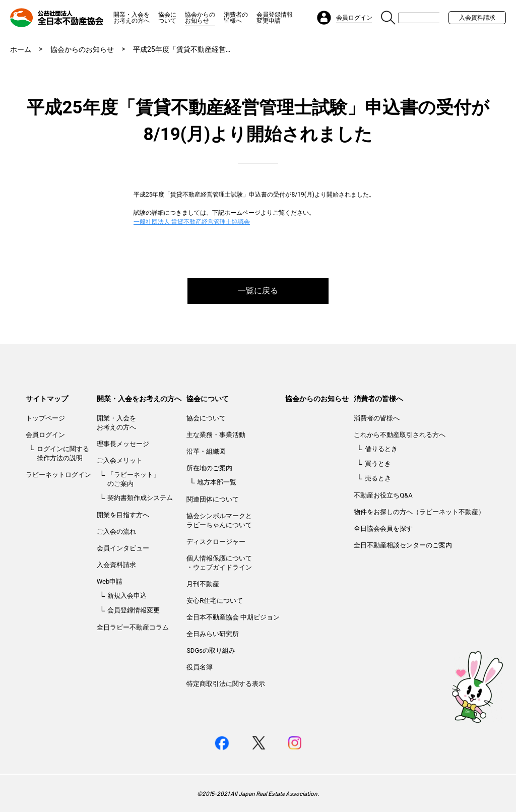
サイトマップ (47, 399)
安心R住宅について (215, 601)
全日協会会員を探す (383, 528)
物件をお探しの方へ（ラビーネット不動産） (419, 512)
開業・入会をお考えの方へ (132, 18)
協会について (167, 18)
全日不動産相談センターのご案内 (403, 545)
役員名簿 (200, 667)
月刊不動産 (203, 584)
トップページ (45, 418)
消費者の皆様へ (236, 18)
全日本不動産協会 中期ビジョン (233, 617)
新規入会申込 (127, 596)
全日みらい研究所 (213, 634)
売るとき (378, 478)
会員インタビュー (123, 548)
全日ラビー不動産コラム (133, 627)
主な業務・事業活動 (216, 435)
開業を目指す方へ (123, 515)
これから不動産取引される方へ (400, 435)
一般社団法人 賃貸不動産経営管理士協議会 (192, 222)
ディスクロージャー (216, 542)
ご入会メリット (120, 460)
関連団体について (213, 499)
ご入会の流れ (116, 532)
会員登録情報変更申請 (275, 18)
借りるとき (381, 449)
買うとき (378, 463)
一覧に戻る (258, 291)
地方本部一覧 (217, 482)
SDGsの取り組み (211, 650)
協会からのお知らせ (200, 18)
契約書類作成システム (140, 498)
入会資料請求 (477, 18)
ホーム (21, 49)
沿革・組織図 (206, 451)
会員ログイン (45, 435)
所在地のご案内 (209, 468)
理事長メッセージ (123, 444)
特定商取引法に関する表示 (226, 684)
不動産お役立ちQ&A (383, 495)
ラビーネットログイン (58, 475)
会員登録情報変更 (134, 610)
